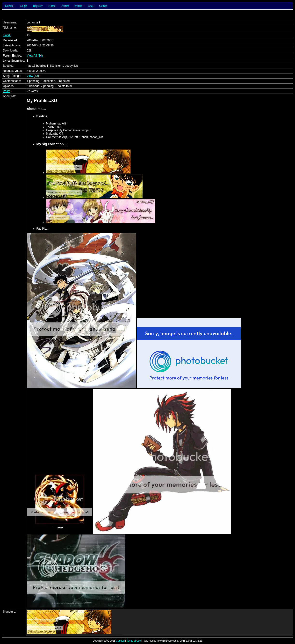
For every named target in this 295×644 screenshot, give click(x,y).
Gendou (120, 641)
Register (38, 6)
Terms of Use (133, 641)
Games (103, 6)
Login (24, 6)
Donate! (10, 6)
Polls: (6, 91)
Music (79, 6)
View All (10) (35, 56)
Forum (65, 6)
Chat (91, 6)
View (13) (33, 76)
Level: (7, 35)
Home (52, 6)
